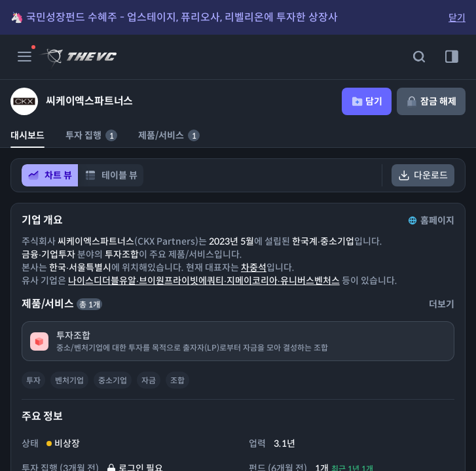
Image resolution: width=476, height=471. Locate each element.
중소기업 (113, 380)
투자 (33, 380)
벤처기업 (69, 380)
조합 (177, 380)
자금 (149, 380)
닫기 (457, 18)
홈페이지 (430, 220)
